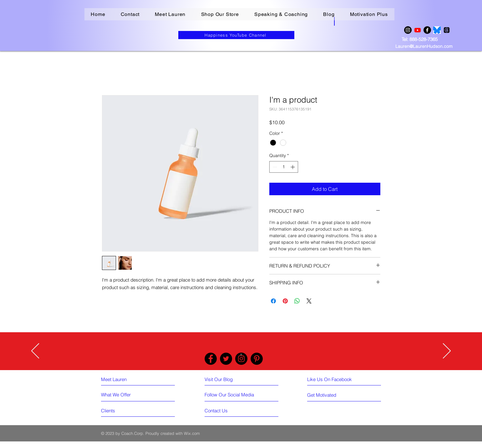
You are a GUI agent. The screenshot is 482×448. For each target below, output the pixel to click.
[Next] (447, 351)
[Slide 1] (241, 354)
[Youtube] (418, 30)
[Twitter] (226, 359)
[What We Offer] (124, 395)
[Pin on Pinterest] (285, 301)
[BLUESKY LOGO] (437, 30)
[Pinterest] (257, 359)
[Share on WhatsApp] (297, 301)
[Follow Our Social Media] (229, 395)
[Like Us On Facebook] (334, 379)
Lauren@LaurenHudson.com (424, 46)
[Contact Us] (227, 410)
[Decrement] (274, 167)
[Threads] (447, 30)
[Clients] (124, 410)
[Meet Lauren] (127, 379)
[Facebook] (427, 30)
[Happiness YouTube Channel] (236, 35)
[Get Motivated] (332, 395)
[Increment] (293, 167)
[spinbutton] (284, 167)
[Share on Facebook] (273, 301)
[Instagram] (408, 30)
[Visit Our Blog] (231, 379)
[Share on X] (309, 301)
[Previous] (35, 351)
